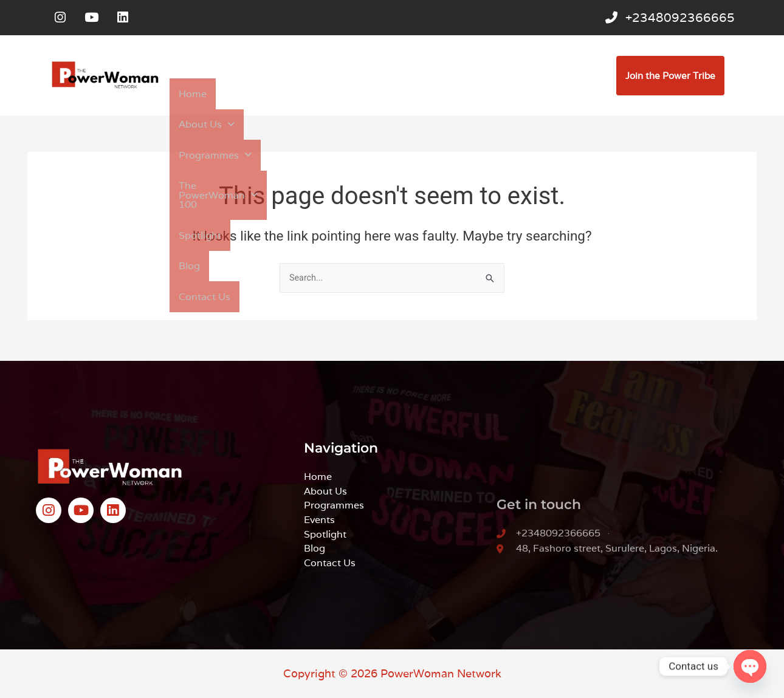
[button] (244, 95)
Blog (573, 95)
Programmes (322, 95)
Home (186, 95)
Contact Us (197, 122)
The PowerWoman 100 (431, 95)
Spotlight (525, 95)
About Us (244, 95)
